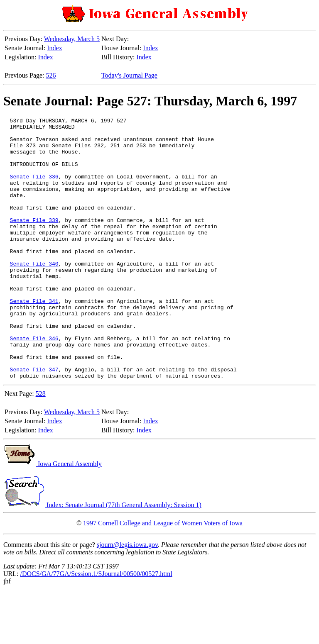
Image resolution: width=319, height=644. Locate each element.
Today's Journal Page (129, 75)
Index (54, 48)
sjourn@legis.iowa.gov (127, 597)
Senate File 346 (34, 383)
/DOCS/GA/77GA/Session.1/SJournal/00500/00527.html (96, 626)
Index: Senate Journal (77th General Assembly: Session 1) (102, 557)
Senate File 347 (34, 420)
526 (51, 75)
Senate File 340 (34, 293)
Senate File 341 (34, 338)
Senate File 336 (34, 189)
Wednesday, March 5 (72, 39)
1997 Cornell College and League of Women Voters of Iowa (163, 575)
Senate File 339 (34, 241)
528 (41, 446)
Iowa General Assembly (53, 516)
